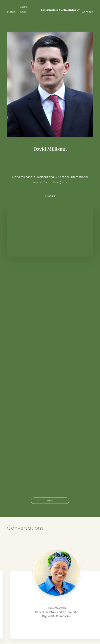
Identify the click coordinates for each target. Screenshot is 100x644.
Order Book (24, 10)
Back (50, 501)
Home (11, 12)
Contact (87, 12)
